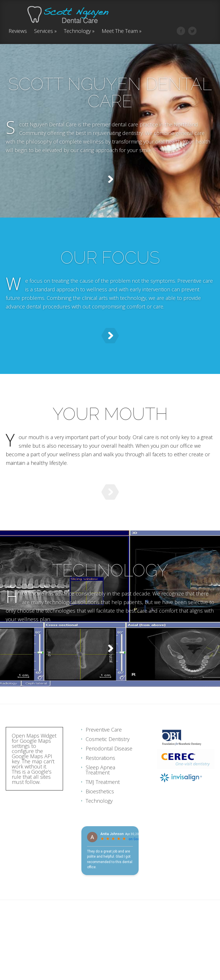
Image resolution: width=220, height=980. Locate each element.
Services (45, 31)
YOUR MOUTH (110, 437)
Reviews (18, 31)
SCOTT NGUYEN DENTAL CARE (110, 93)
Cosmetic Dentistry (108, 796)
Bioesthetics (100, 848)
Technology (79, 31)
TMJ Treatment (103, 839)
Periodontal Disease (109, 806)
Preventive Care (104, 787)
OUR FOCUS (110, 266)
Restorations (100, 815)
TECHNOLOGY (110, 608)
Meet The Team (122, 31)
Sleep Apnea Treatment (100, 827)
